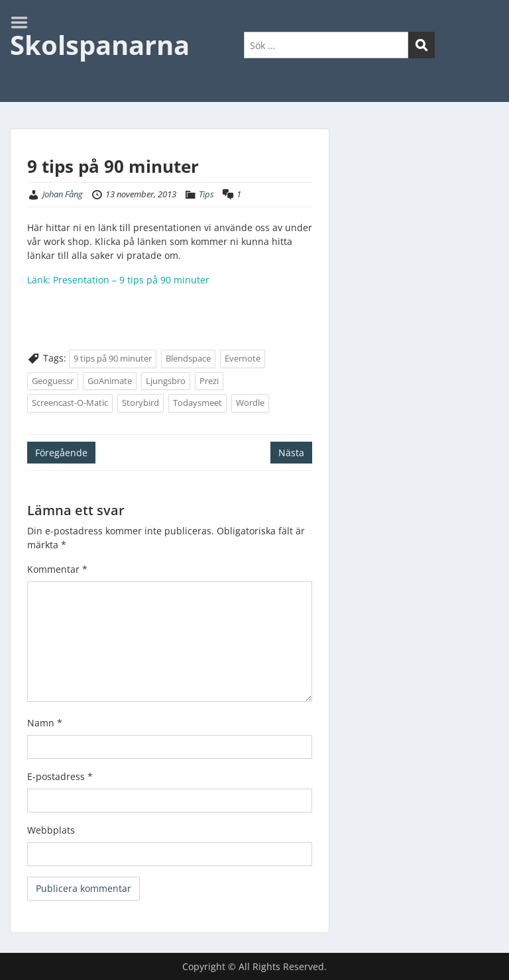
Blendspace (188, 358)
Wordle (250, 403)
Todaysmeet (198, 403)
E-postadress (60, 776)
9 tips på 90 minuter (113, 358)
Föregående (61, 453)
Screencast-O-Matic (70, 403)
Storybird (141, 403)
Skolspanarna (100, 45)
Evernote (243, 358)
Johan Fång (63, 194)
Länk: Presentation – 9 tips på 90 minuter (118, 280)
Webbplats (51, 830)
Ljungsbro (166, 381)
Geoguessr (53, 381)
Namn (45, 723)
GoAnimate (110, 381)
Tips (206, 194)
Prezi (209, 381)
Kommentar (57, 569)
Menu (24, 23)
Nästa (291, 453)
